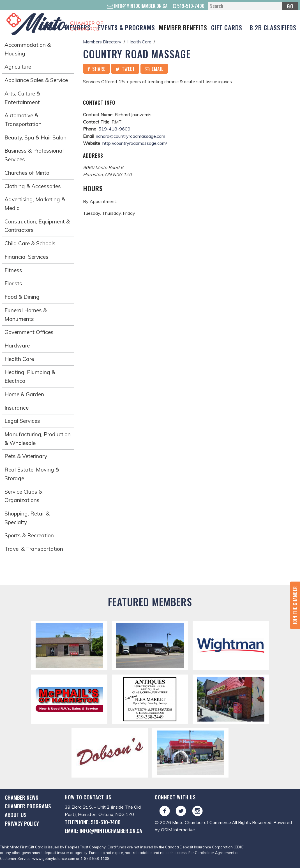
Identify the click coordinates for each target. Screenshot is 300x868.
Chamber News (22, 797)
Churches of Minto (27, 173)
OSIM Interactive (178, 830)
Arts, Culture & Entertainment (22, 98)
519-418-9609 (114, 129)
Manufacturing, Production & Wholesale (38, 439)
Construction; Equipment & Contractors (37, 226)
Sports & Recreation (29, 535)
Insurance (17, 408)
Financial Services (26, 257)
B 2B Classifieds (273, 27)
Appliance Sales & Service (36, 80)
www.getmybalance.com (54, 858)
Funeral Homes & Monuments (26, 315)
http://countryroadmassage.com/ (135, 143)
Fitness (13, 270)
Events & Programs (127, 27)
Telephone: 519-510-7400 (93, 822)
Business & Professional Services (34, 155)
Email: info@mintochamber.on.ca (103, 831)
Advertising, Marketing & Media (35, 204)
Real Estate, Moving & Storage (32, 474)
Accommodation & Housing (28, 49)
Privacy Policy (22, 823)
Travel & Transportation (34, 549)
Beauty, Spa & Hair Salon (35, 137)
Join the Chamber (295, 605)
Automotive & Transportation (23, 120)
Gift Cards (227, 27)
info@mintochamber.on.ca (137, 6)
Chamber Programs (28, 806)
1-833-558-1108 (95, 858)
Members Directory (102, 42)
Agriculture (18, 67)
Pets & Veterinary (26, 456)
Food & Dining (22, 297)
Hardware (17, 346)
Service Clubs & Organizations (23, 496)
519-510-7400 (189, 6)
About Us (16, 815)
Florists (13, 283)
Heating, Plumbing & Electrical (30, 376)
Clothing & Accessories (33, 186)
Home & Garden (24, 394)
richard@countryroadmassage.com (131, 136)
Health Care (19, 359)
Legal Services (22, 421)
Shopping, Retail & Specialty (27, 518)
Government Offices (29, 332)
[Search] (253, 6)
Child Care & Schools (30, 243)
